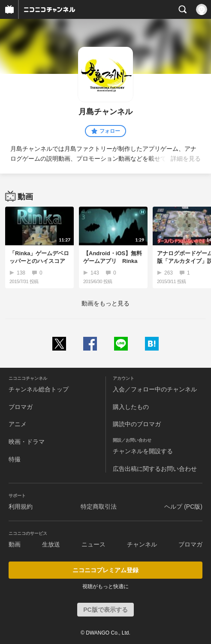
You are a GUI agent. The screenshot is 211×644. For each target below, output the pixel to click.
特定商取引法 (99, 507)
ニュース (93, 544)
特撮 (15, 459)
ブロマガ (21, 407)
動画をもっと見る (105, 303)
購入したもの (131, 407)
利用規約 (21, 507)
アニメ (18, 424)
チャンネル (142, 544)
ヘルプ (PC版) (183, 507)
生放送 (51, 544)
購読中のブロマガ (137, 424)
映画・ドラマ (27, 442)
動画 (15, 544)
